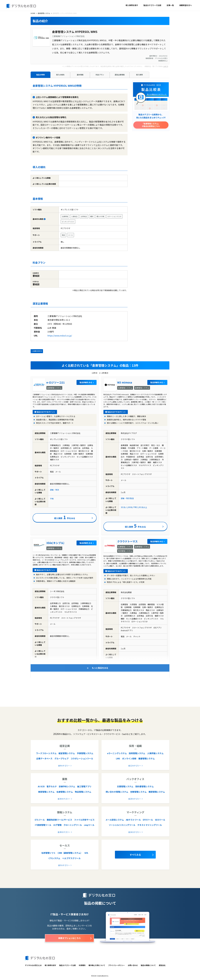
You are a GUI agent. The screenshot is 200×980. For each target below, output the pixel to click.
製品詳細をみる (86, 382)
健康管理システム (147, 758)
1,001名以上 (142, 507)
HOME (33, 13)
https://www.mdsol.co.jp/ (60, 336)
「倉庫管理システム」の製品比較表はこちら (151, 125)
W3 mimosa (125, 382)
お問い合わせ (133, 965)
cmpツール (89, 825)
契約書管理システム (145, 786)
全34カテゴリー (64, 799)
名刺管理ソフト (48, 853)
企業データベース (44, 758)
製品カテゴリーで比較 (152, 5)
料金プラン (100, 75)
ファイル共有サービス (84, 820)
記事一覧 (170, 5)
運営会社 (162, 965)
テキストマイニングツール (150, 825)
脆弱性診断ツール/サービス (59, 820)
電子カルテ (52, 786)
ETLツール (40, 820)
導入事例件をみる (65, 517)
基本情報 (80, 75)
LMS (118, 758)
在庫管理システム (65, 792)
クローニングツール (73, 825)
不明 (52, 499)
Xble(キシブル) (55, 543)
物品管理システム (83, 792)
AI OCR (41, 786)
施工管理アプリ (84, 786)
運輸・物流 (54, 490)
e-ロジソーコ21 (56, 382)
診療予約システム (67, 786)
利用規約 (82, 965)
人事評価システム (155, 753)
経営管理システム (67, 753)
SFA (86, 853)
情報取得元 (163, 61)
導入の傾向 (60, 75)
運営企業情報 (120, 75)
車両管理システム (46, 792)
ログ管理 (57, 825)
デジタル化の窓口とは (33, 965)
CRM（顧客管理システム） (70, 853)
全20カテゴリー (135, 799)
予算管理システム (85, 753)
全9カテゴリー (64, 766)
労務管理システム (138, 792)
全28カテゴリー (64, 832)
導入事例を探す (132, 5)
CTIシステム (54, 858)
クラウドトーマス (127, 541)
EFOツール (148, 820)
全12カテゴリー (135, 766)
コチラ (166, 66)
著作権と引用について (97, 965)
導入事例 (139, 75)
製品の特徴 (40, 75)
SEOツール (160, 820)
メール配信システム (115, 820)
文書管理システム (125, 786)
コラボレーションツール (82, 758)
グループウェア (62, 758)
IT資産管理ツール (43, 825)
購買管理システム (157, 792)
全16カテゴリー (135, 832)
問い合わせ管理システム (117, 792)
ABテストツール (133, 820)
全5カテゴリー (64, 865)
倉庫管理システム (44, 13)
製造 (132, 498)
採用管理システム (137, 753)
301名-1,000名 (127, 507)
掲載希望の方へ (186, 5)
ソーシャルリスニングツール (122, 825)
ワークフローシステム (46, 753)
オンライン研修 (129, 758)
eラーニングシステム (117, 753)
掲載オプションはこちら (70, 938)
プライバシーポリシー (116, 965)
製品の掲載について (148, 965)
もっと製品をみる (100, 668)
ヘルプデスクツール (71, 858)
